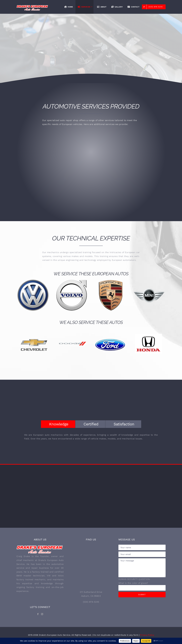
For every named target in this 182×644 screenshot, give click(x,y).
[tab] (58, 424)
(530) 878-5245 (91, 602)
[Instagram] (42, 614)
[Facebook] (38, 614)
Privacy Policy (147, 635)
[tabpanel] (91, 438)
